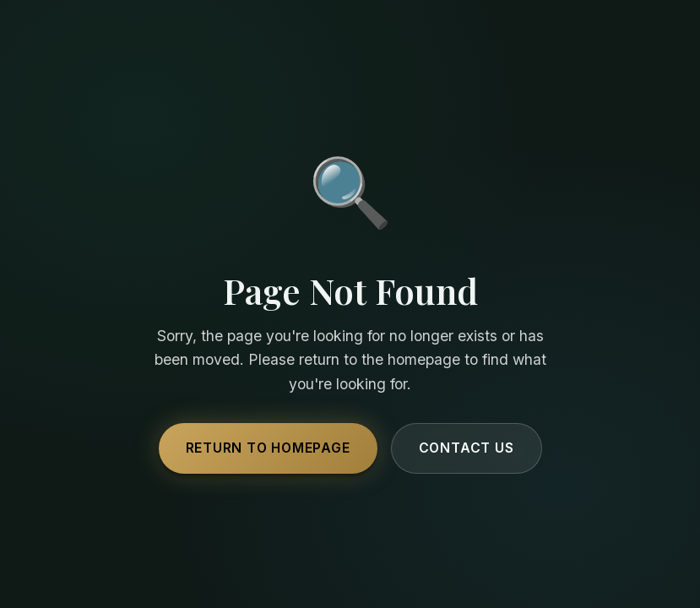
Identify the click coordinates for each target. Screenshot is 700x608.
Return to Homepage (268, 448)
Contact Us (467, 448)
